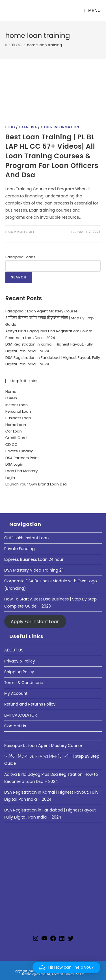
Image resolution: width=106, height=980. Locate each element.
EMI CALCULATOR (21, 715)
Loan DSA (28, 127)
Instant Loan (17, 405)
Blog (10, 127)
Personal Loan (18, 411)
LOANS (11, 398)
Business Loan (18, 418)
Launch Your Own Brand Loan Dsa (36, 484)
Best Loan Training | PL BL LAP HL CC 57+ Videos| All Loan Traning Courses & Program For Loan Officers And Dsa (52, 156)
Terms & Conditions (23, 683)
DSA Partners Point (22, 458)
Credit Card (16, 438)
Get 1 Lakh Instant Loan (27, 538)
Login (10, 478)
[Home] (6, 45)
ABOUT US (14, 650)
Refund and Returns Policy (30, 704)
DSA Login (14, 464)
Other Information (60, 127)
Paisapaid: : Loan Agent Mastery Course (41, 311)
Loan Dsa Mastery (21, 471)
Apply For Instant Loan (35, 621)
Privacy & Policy (20, 661)
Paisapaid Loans (20, 257)
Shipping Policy (19, 672)
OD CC (11, 445)
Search (19, 277)
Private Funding (20, 451)
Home (11, 392)
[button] (66, 968)
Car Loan (14, 431)
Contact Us (15, 726)
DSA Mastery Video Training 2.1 (34, 570)
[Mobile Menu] (92, 10)
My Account (16, 693)
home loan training (44, 45)
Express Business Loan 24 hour (34, 559)
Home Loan (16, 425)
